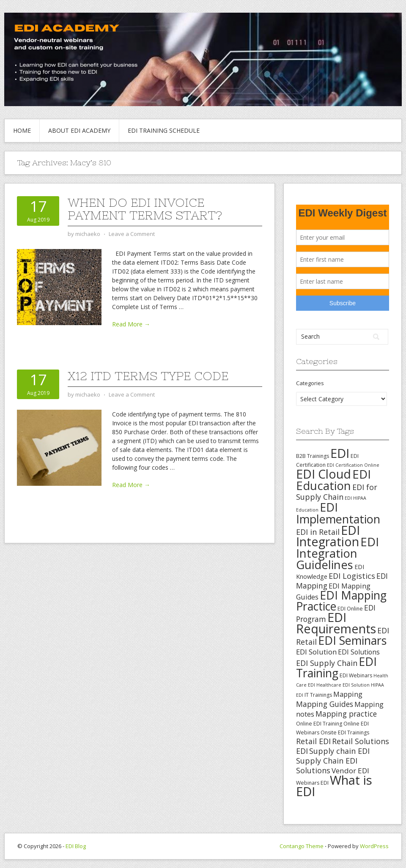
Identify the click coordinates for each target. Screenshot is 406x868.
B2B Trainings (313, 456)
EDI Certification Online (353, 465)
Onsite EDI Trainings (345, 732)
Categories (310, 383)
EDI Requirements (336, 623)
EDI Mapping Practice (341, 601)
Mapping (348, 694)
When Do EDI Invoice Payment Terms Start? (145, 209)
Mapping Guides (325, 704)
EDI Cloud (324, 474)
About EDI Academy (79, 130)
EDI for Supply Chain (337, 492)
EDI (340, 453)
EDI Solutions (359, 652)
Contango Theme (302, 846)
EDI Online (350, 609)
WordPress (374, 846)
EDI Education (333, 480)
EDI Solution (316, 652)
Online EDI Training (319, 724)
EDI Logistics (352, 576)
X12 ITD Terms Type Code (148, 376)
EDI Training (336, 667)
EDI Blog (76, 846)
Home (22, 130)
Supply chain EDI (339, 751)
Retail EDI (313, 741)
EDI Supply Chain (327, 663)
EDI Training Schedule (164, 130)
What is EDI (334, 786)
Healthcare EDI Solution (343, 685)
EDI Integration (328, 536)
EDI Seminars (352, 640)
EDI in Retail (318, 532)
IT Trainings (318, 695)
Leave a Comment (132, 234)
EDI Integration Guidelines (337, 553)
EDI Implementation (338, 513)
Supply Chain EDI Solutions (327, 765)
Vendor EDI (350, 771)
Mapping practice (346, 714)
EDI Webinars (356, 675)
